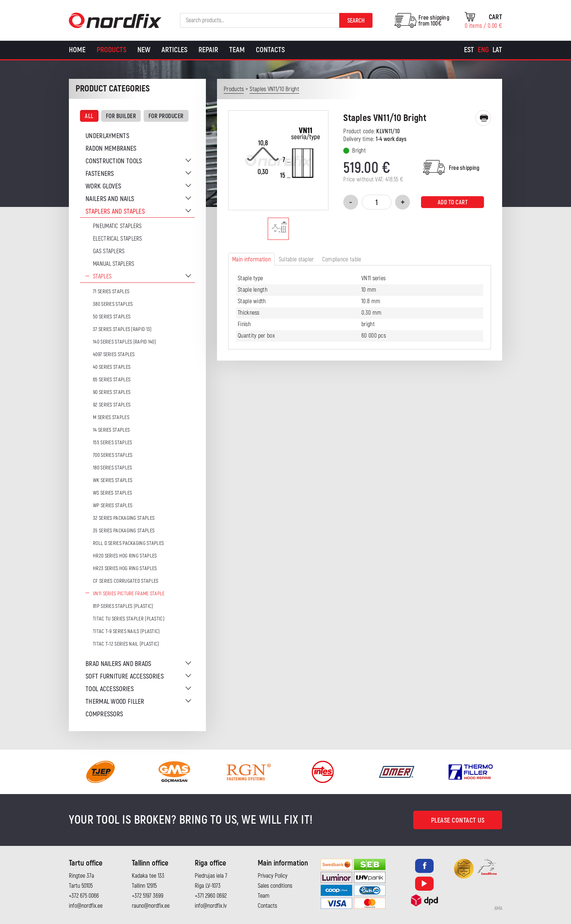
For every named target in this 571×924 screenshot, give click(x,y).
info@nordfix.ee (86, 906)
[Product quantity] (377, 202)
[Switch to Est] (469, 50)
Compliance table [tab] (342, 260)
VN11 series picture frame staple (129, 594)
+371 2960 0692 (211, 896)
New (144, 50)
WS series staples (112, 493)
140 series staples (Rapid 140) (124, 342)
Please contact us (458, 821)
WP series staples (113, 505)
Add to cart (453, 202)
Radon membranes (111, 149)
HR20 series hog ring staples (125, 556)
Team (237, 50)
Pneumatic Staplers (117, 226)
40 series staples (112, 367)
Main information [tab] (251, 260)
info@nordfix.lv (211, 906)
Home (77, 50)
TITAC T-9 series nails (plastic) (126, 631)
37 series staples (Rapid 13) (122, 329)
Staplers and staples (115, 212)
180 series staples (112, 468)
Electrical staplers (118, 239)
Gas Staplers (109, 251)
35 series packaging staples (124, 531)
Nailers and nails (110, 199)
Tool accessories (110, 689)
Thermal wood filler (115, 702)
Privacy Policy (273, 876)
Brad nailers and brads (118, 664)
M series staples (111, 417)
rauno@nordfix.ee (151, 906)
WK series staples (113, 480)
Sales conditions (275, 886)
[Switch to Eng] (483, 50)
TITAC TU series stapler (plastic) (129, 619)
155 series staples (112, 443)
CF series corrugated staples (126, 581)
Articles (174, 50)
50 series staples (112, 317)
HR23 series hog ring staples (125, 568)
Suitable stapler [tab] (296, 260)
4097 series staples (114, 354)
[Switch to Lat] (497, 50)
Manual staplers (114, 264)
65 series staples (112, 380)
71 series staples (111, 292)
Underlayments (107, 136)
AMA (498, 908)
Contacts (270, 50)
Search (356, 21)
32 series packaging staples (124, 518)
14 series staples (111, 430)
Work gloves (103, 186)
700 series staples (113, 455)
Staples (102, 277)
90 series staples (112, 392)
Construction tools (114, 161)
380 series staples (113, 304)
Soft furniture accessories (125, 677)
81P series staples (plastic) (123, 606)
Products (111, 50)
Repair (208, 50)
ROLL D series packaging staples (128, 543)
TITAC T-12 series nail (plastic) (126, 644)
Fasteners (100, 174)
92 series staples (112, 405)
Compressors (104, 714)
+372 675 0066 (84, 896)
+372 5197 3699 (148, 896)
